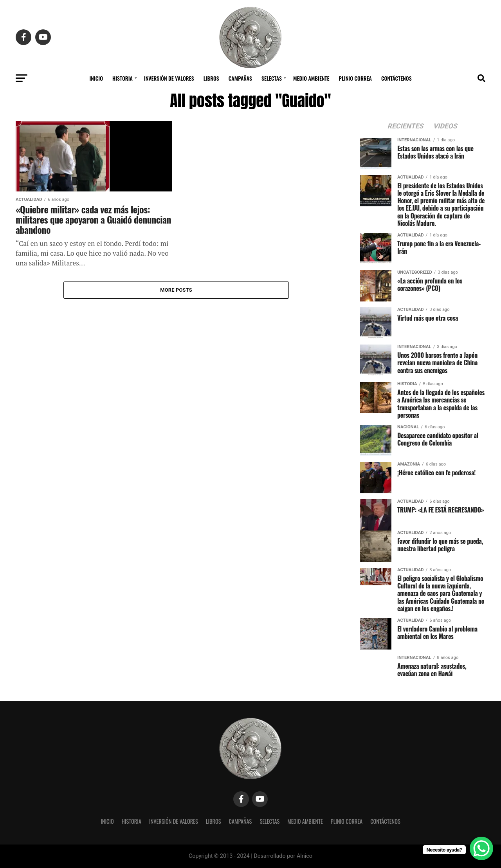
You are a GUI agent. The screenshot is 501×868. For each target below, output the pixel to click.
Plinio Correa (355, 78)
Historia (123, 78)
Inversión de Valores (169, 78)
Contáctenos (396, 78)
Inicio (96, 78)
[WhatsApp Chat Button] (481, 848)
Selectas (272, 78)
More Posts (176, 290)
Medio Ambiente (311, 78)
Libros (211, 78)
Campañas (240, 78)
